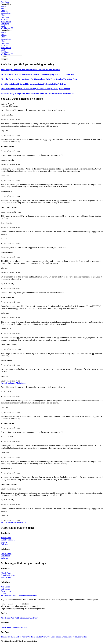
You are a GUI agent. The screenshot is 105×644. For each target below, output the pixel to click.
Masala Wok (72, 637)
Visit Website (6, 595)
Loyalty (28, 618)
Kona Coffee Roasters (20, 637)
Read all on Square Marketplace (13, 383)
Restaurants (16, 627)
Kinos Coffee (81, 637)
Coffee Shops (6, 627)
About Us (15, 595)
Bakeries (24, 627)
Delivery (34, 618)
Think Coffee (6, 637)
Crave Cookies (51, 637)
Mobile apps (6, 618)
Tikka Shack (62, 637)
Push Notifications (18, 618)
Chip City (42, 637)
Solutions (22, 595)
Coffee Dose (33, 637)
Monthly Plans (32, 595)
